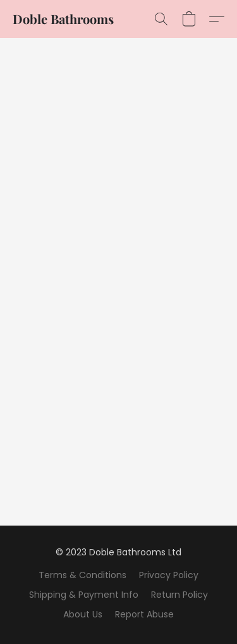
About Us (83, 614)
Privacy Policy (169, 575)
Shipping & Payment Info (84, 595)
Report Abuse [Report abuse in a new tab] (144, 614)
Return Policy (179, 595)
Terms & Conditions (82, 575)
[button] (63, 19)
